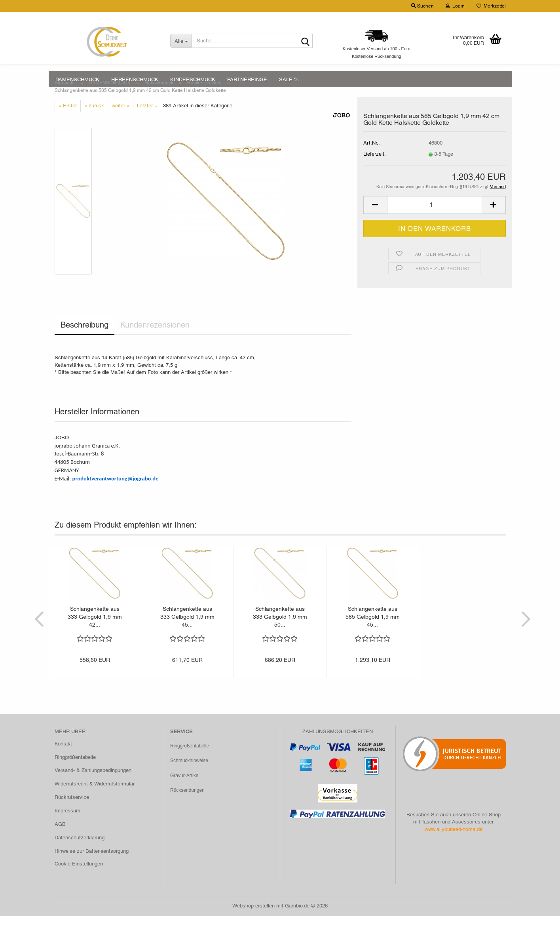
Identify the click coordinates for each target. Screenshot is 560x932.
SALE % (289, 79)
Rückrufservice (72, 813)
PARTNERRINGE (247, 79)
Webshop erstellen (253, 922)
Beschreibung (84, 341)
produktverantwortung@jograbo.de (115, 494)
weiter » (121, 121)
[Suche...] (181, 41)
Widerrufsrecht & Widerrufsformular (95, 800)
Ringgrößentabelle (75, 773)
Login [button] (455, 6)
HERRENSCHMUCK (135, 79)
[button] (375, 221)
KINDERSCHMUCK (193, 79)
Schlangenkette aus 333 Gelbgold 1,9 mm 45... (187, 633)
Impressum (67, 826)
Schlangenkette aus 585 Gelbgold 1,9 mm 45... (373, 633)
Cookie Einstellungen (79, 880)
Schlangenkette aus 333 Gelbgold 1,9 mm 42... (95, 633)
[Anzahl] (435, 221)
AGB (60, 840)
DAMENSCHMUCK (77, 79)
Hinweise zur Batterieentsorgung (92, 867)
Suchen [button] (422, 6)
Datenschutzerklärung (80, 853)
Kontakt (63, 760)
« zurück (94, 121)
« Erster (68, 121)
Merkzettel (491, 6)
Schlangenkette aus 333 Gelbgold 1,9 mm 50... (280, 633)
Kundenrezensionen (155, 341)
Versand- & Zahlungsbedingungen (93, 786)
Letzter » (147, 121)
